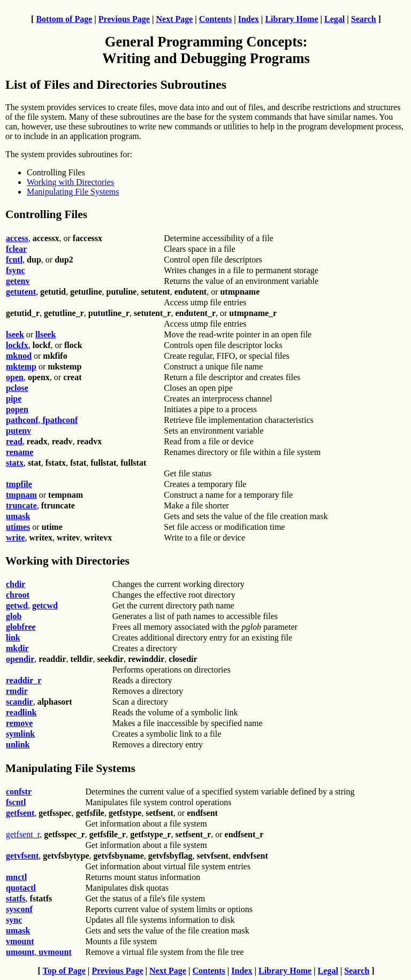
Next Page (174, 19)
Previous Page (124, 19)
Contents (215, 19)
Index (249, 19)
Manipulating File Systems (73, 192)
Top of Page (64, 971)
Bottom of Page (64, 19)
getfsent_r (23, 834)
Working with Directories (70, 182)
